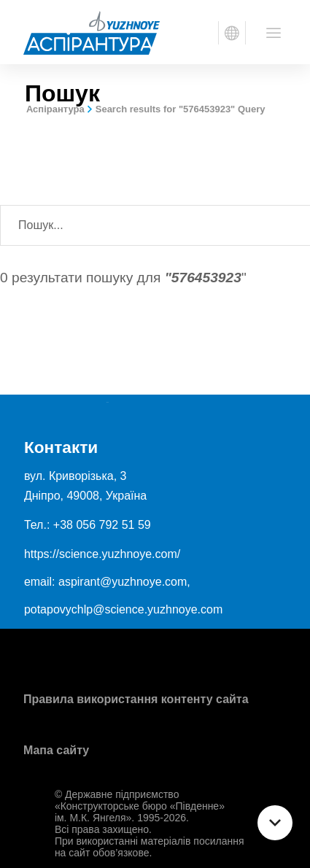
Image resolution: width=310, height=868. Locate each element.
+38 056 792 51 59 (102, 525)
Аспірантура (55, 109)
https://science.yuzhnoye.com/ (102, 554)
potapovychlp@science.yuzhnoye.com (123, 609)
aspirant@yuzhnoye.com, (124, 582)
